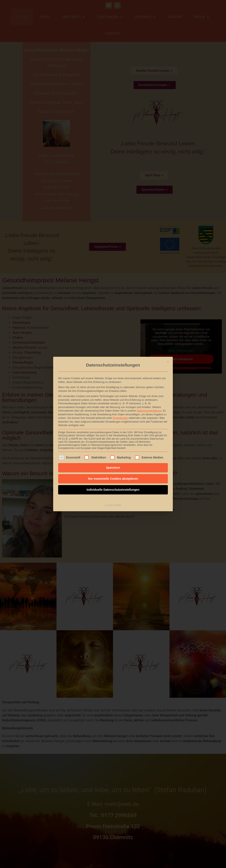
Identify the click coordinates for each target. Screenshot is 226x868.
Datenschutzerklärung (149, 354)
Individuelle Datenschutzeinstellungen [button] (113, 433)
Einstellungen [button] (120, 361)
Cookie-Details (113, 448)
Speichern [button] (113, 411)
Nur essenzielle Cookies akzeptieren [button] (113, 422)
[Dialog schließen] (168, 305)
